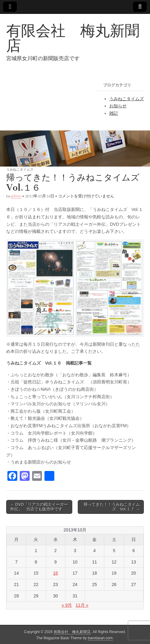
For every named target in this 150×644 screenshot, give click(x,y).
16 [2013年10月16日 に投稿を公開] (56, 573)
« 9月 (67, 605)
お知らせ (118, 106)
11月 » (82, 605)
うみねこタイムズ (127, 99)
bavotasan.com (100, 638)
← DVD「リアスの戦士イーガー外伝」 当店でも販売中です (39, 507)
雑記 (114, 113)
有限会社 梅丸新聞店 (73, 38)
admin (16, 196)
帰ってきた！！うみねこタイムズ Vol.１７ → (112, 507)
